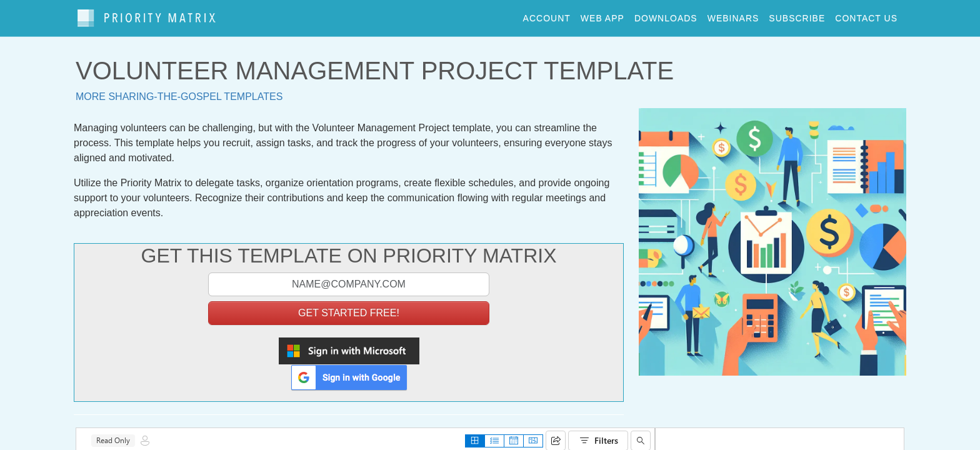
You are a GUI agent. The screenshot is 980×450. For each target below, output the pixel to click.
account (547, 15)
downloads (666, 15)
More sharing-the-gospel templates (179, 91)
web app (602, 15)
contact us (866, 15)
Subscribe (797, 15)
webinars (733, 15)
